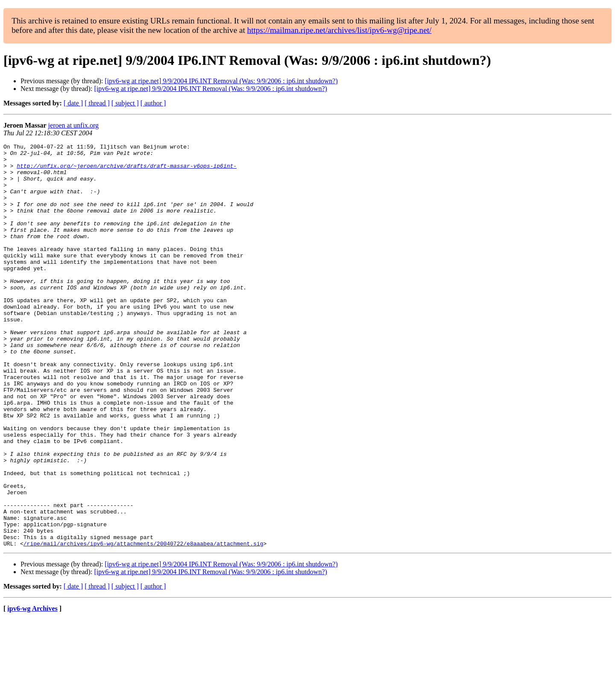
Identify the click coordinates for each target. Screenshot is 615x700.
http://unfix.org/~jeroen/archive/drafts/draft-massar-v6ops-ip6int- (127, 171)
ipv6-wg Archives (32, 689)
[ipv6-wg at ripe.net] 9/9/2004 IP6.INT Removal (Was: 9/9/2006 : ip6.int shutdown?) (221, 81)
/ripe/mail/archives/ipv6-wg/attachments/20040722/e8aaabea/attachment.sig (143, 624)
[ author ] (153, 103)
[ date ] (73, 103)
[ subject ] (125, 103)
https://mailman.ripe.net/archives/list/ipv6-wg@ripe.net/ (340, 30)
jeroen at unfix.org (73, 125)
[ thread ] (97, 103)
